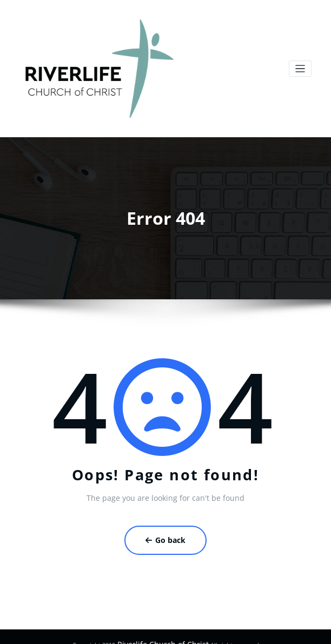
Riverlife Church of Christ (162, 630)
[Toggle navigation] (300, 65)
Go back (166, 530)
